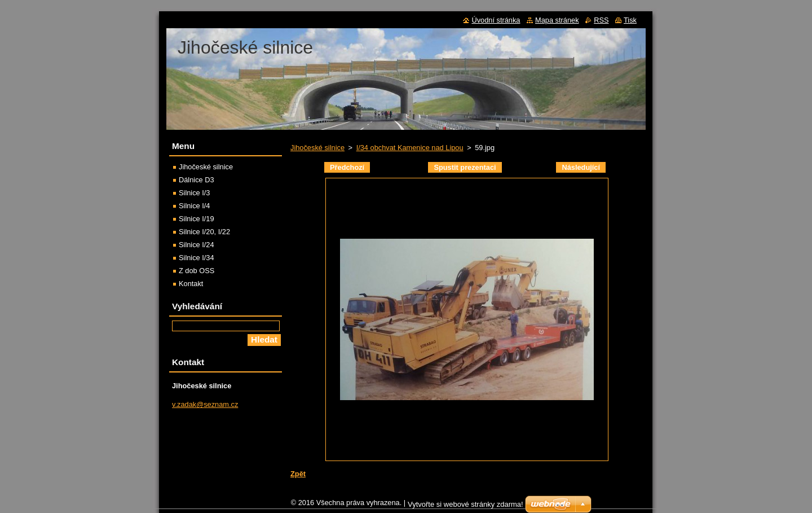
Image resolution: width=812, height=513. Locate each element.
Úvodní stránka (496, 20)
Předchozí (347, 167)
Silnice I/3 (194, 193)
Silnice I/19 (197, 219)
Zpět (298, 474)
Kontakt (191, 284)
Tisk (630, 20)
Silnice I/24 (197, 245)
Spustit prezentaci (465, 167)
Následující (581, 167)
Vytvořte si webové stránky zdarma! (465, 507)
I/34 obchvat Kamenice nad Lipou (410, 148)
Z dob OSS (197, 271)
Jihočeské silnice (317, 148)
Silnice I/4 (194, 206)
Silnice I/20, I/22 (204, 232)
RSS (601, 20)
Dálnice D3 (197, 180)
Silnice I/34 (197, 258)
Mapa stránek (557, 20)
